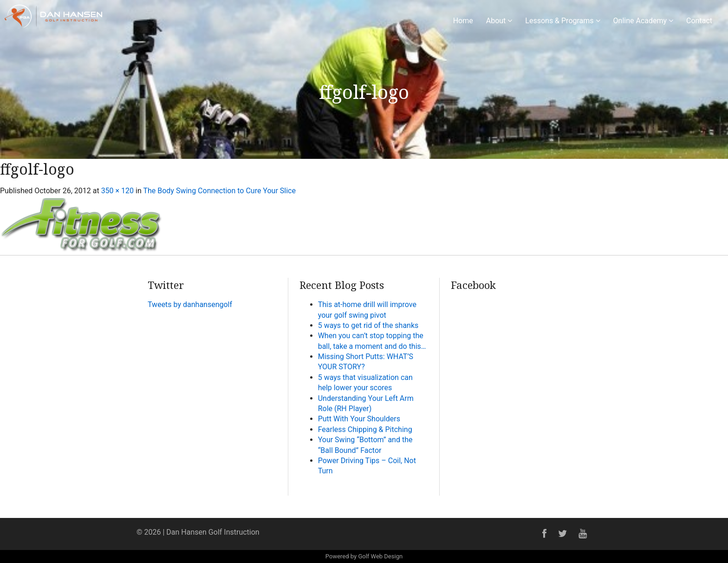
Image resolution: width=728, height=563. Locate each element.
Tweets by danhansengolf (190, 304)
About (499, 21)
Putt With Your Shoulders (359, 419)
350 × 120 (117, 191)
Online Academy (643, 21)
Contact (699, 21)
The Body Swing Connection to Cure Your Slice (219, 191)
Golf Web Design (380, 556)
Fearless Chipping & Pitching (365, 429)
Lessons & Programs (562, 21)
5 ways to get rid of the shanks (368, 325)
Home (463, 21)
